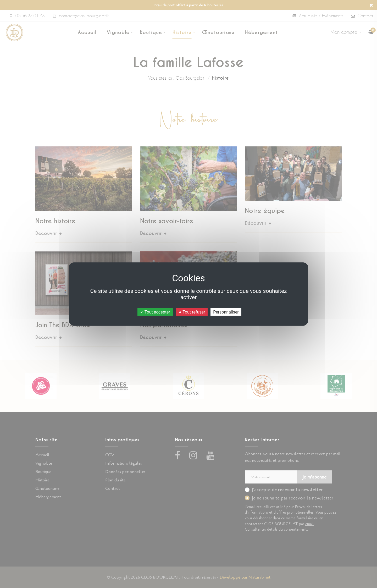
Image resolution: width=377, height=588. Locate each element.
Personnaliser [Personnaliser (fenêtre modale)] (226, 312)
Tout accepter (155, 312)
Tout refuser (192, 312)
